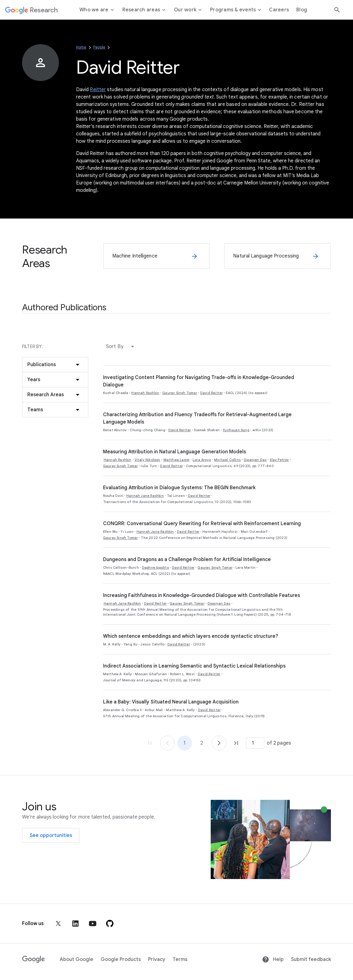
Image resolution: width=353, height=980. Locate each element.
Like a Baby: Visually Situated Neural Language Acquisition (171, 702)
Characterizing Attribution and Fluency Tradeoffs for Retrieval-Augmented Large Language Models (197, 418)
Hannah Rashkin (145, 393)
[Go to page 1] (167, 743)
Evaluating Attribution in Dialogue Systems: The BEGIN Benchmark (179, 488)
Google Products (121, 959)
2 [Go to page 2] (202, 743)
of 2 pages (279, 743)
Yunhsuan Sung (236, 430)
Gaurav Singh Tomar (180, 393)
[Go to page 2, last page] (236, 743)
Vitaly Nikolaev (148, 460)
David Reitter (212, 393)
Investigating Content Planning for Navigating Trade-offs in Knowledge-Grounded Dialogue (199, 381)
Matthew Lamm (176, 460)
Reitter (98, 90)
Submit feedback (311, 959)
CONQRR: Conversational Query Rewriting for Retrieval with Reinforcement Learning (202, 524)
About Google (77, 959)
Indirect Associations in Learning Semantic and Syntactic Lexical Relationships (194, 666)
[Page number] (255, 743)
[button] (121, 347)
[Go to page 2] (219, 743)
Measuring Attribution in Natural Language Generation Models (175, 452)
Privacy (157, 959)
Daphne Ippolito (155, 567)
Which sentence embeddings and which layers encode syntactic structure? (191, 636)
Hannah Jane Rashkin (145, 496)
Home (81, 47)
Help (273, 959)
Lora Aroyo (202, 460)
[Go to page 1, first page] (150, 743)
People (99, 47)
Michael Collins (227, 460)
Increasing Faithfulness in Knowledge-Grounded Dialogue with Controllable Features (201, 595)
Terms (180, 959)
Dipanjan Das (255, 460)
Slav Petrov (279, 460)
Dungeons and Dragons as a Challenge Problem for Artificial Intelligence (187, 560)
